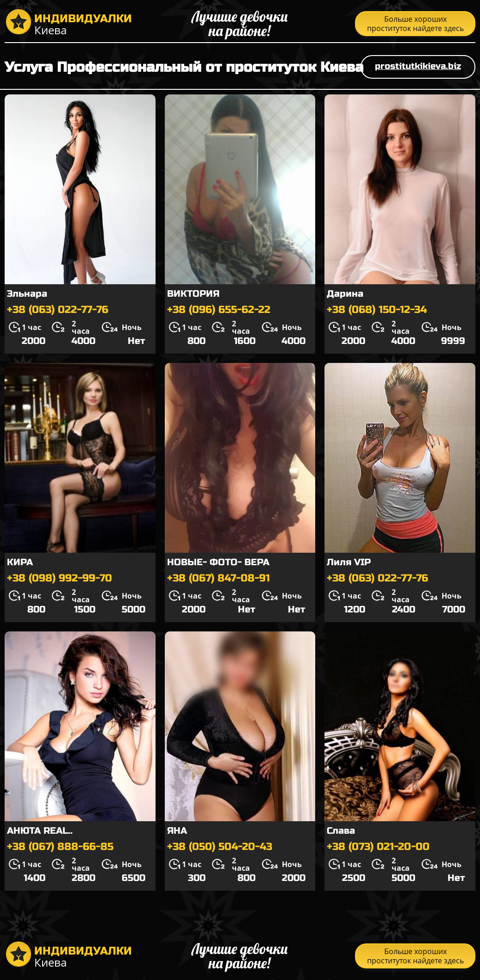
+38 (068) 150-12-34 (377, 310)
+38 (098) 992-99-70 (59, 578)
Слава (341, 831)
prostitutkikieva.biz (418, 66)
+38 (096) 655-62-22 (219, 310)
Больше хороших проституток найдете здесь (415, 24)
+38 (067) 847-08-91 (218, 578)
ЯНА (177, 831)
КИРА (20, 562)
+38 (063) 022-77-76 (58, 310)
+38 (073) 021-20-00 (378, 847)
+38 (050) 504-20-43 (220, 847)
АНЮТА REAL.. (40, 831)
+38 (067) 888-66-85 (60, 847)
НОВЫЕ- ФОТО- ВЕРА (218, 562)
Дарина (345, 294)
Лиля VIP (349, 562)
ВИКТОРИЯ (193, 294)
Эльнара (27, 294)
